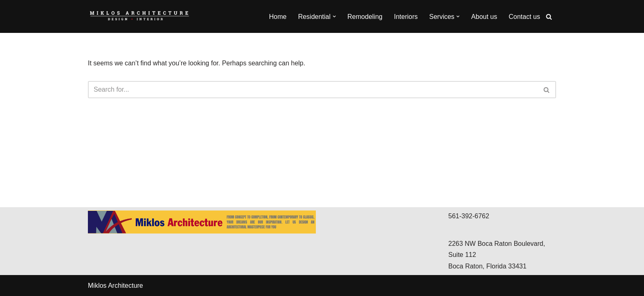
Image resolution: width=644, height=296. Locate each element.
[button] (334, 16)
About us (484, 17)
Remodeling (365, 17)
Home (278, 17)
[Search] (549, 17)
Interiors (406, 17)
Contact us (524, 17)
